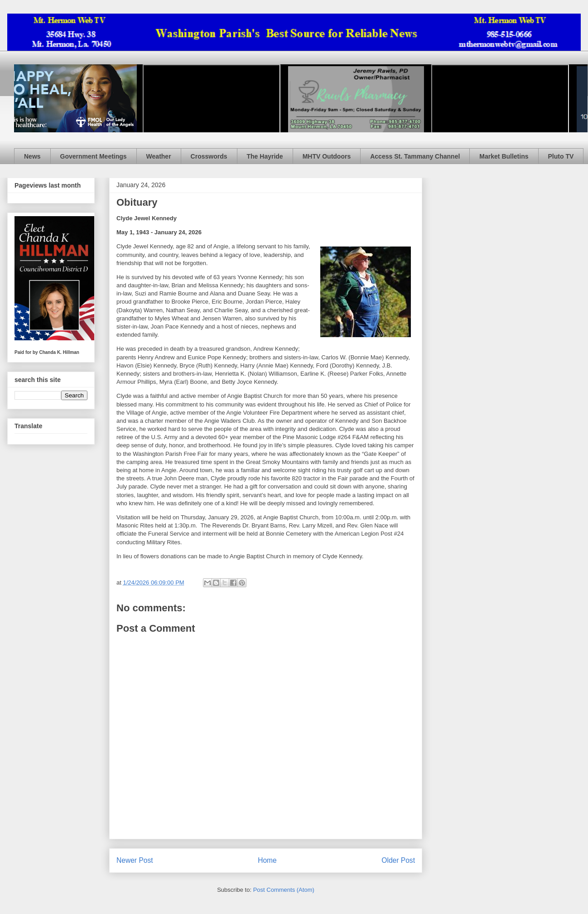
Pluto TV (561, 156)
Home (267, 860)
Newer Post (135, 860)
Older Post (398, 860)
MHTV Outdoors (327, 156)
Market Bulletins (504, 156)
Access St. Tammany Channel (415, 156)
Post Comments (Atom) (284, 890)
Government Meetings (94, 156)
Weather (159, 156)
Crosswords (209, 156)
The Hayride (265, 156)
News (32, 156)
